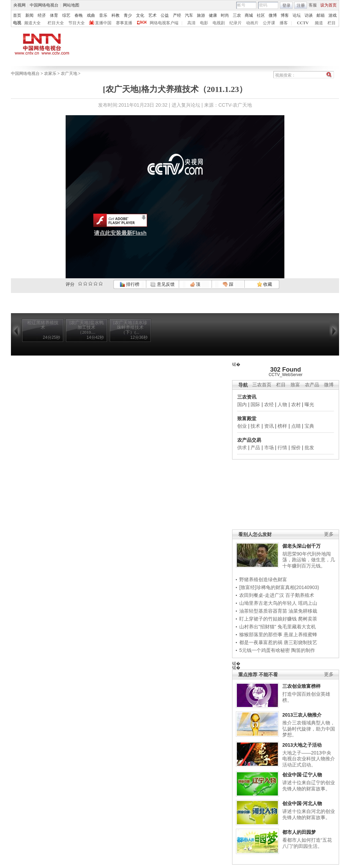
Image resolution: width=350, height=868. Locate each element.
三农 (237, 15)
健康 (213, 15)
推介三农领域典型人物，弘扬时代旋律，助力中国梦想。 (309, 729)
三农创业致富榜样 (301, 686)
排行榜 (130, 284)
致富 (295, 385)
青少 (128, 15)
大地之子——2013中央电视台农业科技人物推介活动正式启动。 (309, 759)
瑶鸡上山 (308, 603)
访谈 (309, 15)
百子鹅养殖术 (300, 595)
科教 (116, 15)
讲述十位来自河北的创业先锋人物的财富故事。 (309, 814)
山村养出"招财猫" (258, 627)
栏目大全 (56, 23)
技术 (255, 426)
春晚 (79, 15)
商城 (249, 15)
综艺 (66, 15)
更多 (329, 534)
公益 (165, 15)
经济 (42, 15)
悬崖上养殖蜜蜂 (300, 635)
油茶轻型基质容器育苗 (263, 611)
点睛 (296, 426)
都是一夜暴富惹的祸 (261, 642)
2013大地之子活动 (302, 745)
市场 (269, 448)
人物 (282, 404)
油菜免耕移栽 (303, 611)
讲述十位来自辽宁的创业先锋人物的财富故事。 (309, 786)
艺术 (152, 15)
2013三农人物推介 (302, 715)
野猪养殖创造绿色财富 (263, 579)
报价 (296, 448)
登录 (286, 5)
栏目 (332, 23)
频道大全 (32, 23)
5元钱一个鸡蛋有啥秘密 (265, 650)
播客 (284, 23)
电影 (204, 23)
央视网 (19, 5)
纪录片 (235, 23)
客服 (313, 5)
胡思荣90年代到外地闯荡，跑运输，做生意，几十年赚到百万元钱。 (309, 560)
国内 (242, 404)
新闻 (29, 15)
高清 (191, 23)
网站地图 (71, 5)
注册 (301, 5)
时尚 (225, 15)
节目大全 (77, 23)
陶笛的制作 (303, 650)
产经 (177, 15)
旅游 (201, 15)
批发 (309, 448)
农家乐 (50, 74)
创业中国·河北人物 (302, 803)
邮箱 (321, 15)
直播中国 (103, 23)
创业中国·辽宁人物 (302, 775)
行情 (282, 448)
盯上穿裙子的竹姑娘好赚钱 (268, 619)
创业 (242, 426)
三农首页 (262, 385)
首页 (17, 15)
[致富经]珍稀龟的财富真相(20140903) (279, 587)
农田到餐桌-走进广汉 (262, 595)
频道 (319, 23)
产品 (255, 448)
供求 (242, 448)
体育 (54, 15)
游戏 (333, 15)
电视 (17, 23)
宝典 (309, 426)
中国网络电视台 (44, 5)
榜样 (282, 426)
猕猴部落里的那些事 (261, 635)
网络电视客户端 (164, 23)
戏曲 (91, 15)
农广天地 (69, 74)
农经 (269, 404)
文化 (140, 15)
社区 (261, 15)
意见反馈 (162, 284)
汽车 (189, 15)
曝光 (309, 404)
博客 (285, 15)
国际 (255, 404)
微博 (273, 15)
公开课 (269, 23)
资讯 (269, 426)
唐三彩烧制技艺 (300, 642)
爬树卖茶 (308, 619)
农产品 (312, 385)
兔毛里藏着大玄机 (297, 627)
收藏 (265, 284)
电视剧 (219, 23)
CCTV (303, 23)
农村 (296, 404)
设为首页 (328, 5)
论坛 (297, 15)
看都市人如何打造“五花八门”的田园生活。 (307, 843)
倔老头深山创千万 (301, 546)
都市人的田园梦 (299, 832)
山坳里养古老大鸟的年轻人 (268, 603)
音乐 (103, 15)
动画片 (252, 23)
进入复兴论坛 (186, 105)
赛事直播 (124, 23)
